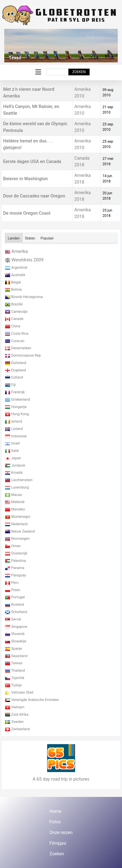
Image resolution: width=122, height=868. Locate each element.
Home (55, 811)
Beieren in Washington (25, 179)
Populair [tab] (47, 238)
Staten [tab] (30, 238)
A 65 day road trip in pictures (61, 779)
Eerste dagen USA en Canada (32, 161)
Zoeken (79, 72)
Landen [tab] (14, 238)
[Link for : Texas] (61, 46)
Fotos (55, 822)
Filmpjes (58, 843)
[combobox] (57, 72)
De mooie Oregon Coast (27, 213)
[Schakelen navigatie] (38, 72)
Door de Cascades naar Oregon (34, 196)
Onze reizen (61, 832)
